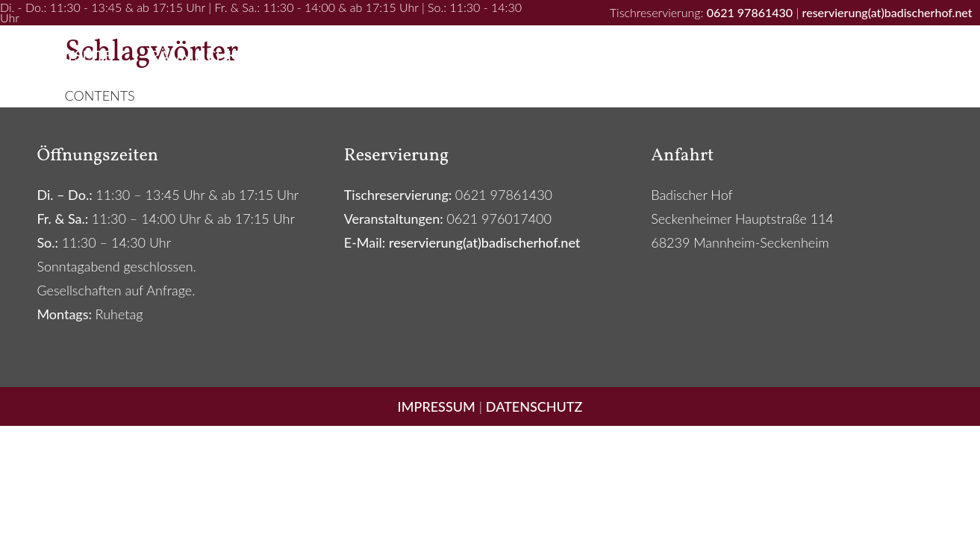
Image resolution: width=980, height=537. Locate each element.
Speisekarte (477, 55)
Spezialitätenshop (876, 55)
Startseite (72, 55)
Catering (729, 55)
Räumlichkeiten (215, 55)
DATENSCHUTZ (534, 406)
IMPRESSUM (437, 406)
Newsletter (608, 55)
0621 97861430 (750, 12)
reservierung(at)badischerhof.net (887, 12)
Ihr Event (355, 55)
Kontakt (490, 100)
